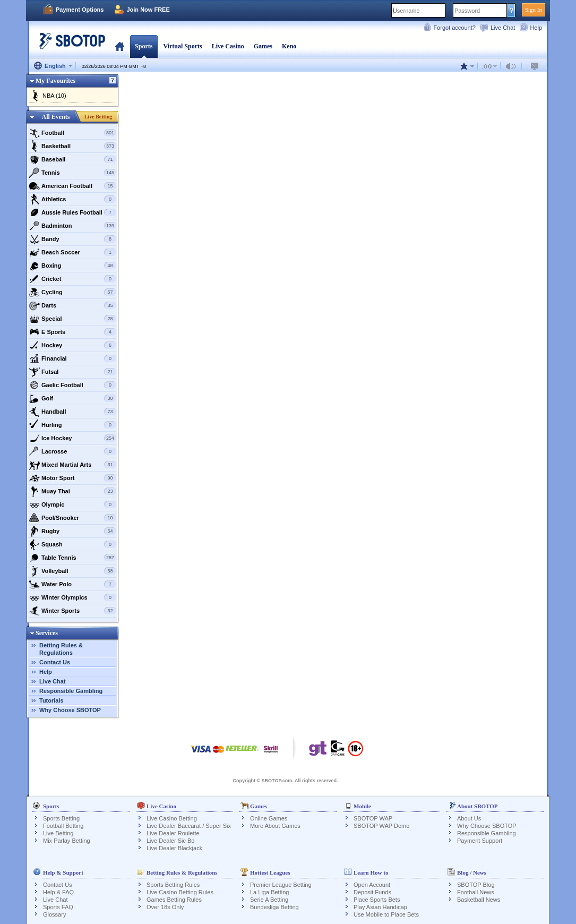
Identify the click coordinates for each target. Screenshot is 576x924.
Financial (72, 358)
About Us (469, 818)
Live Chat (503, 28)
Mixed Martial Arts (72, 465)
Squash (72, 544)
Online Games (269, 818)
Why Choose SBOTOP (70, 710)
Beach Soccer (72, 252)
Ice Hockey (72, 438)
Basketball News (479, 900)
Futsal (72, 372)
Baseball (72, 159)
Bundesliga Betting (274, 907)
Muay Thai (72, 491)
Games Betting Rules (174, 900)
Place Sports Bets (377, 900)
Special (72, 319)
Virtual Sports (182, 46)
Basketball (72, 146)
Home (120, 46)
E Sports (72, 332)
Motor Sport (72, 478)
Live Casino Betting (172, 818)
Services (47, 633)
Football (72, 133)
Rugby (72, 531)
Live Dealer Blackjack (174, 848)
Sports (144, 46)
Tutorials (51, 700)
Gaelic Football (72, 385)
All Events (55, 117)
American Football (72, 186)
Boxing (72, 266)
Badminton (72, 226)
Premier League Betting (281, 885)
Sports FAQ (58, 907)
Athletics (72, 199)
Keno (289, 46)
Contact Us (55, 662)
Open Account (372, 885)
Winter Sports (72, 611)
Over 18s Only (165, 907)
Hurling (72, 425)
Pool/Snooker (72, 518)
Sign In (534, 10)
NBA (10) (54, 96)
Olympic (72, 504)
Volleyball (72, 571)
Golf (72, 398)
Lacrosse (72, 451)
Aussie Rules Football (72, 212)
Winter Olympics (72, 597)
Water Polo (72, 584)
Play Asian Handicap (380, 907)
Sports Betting (61, 818)
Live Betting (98, 117)
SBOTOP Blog (476, 885)
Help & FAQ (58, 892)
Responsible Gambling (71, 691)
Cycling (72, 292)
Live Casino (228, 46)
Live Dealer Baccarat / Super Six (189, 826)
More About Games (275, 826)
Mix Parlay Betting (67, 841)
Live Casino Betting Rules (180, 892)
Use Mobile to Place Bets (386, 914)
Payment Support (480, 841)
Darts (72, 305)
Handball (72, 412)
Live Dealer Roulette (173, 833)
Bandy (72, 239)
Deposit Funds (372, 892)
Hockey (72, 345)
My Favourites (55, 81)
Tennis (72, 173)
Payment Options (80, 10)
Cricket (72, 279)
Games (263, 46)
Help (536, 28)
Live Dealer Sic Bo (171, 841)
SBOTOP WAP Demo (381, 826)
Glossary (54, 914)
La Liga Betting (269, 892)
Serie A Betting (269, 900)
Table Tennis (72, 558)
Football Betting (63, 826)
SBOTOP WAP (373, 818)
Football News (476, 892)
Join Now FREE (148, 10)
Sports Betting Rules (173, 885)
